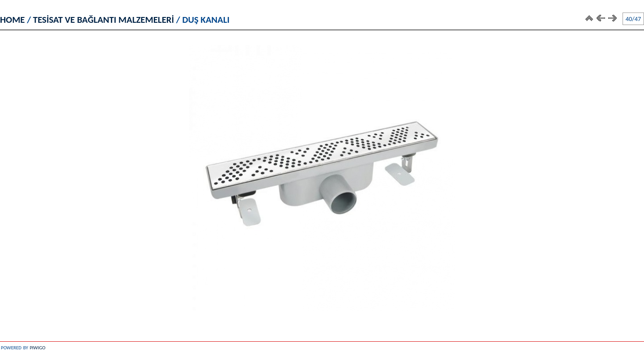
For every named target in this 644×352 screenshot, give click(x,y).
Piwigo (37, 347)
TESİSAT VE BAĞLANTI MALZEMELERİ (104, 20)
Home (13, 20)
